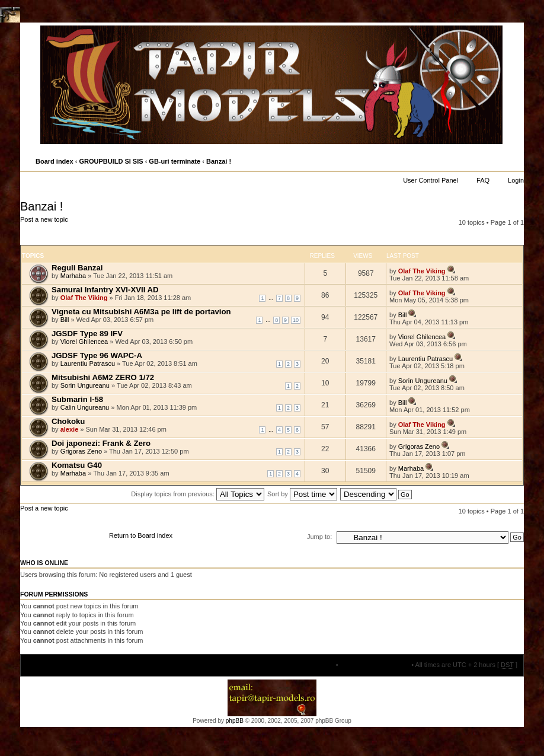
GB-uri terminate (175, 161)
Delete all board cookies (375, 665)
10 (296, 320)
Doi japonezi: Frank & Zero (101, 443)
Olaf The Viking (422, 271)
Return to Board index (141, 535)
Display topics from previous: (198, 494)
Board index (55, 161)
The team (320, 665)
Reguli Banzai (77, 268)
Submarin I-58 (77, 399)
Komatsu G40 (77, 465)
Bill (65, 320)
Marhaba (73, 276)
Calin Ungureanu (85, 407)
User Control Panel (431, 180)
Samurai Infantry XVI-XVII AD (105, 290)
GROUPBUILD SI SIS (111, 161)
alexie (70, 429)
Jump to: (319, 537)
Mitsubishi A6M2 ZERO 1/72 (103, 377)
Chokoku (68, 421)
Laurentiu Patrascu (88, 363)
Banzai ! (219, 161)
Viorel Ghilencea (84, 342)
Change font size (514, 162)
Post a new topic (60, 230)
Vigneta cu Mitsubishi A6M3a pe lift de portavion (141, 312)
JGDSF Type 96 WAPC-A (97, 355)
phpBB (235, 721)
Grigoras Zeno (81, 451)
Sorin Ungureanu (85, 385)
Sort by (302, 494)
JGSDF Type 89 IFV (87, 334)
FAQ (483, 180)
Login (516, 180)
